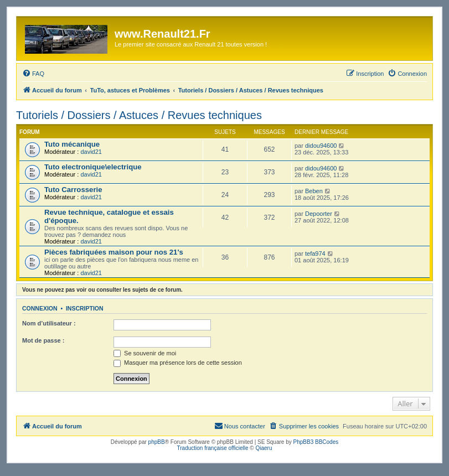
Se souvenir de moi (145, 353)
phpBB (157, 442)
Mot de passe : (43, 340)
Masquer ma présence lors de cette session (178, 363)
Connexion (40, 308)
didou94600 (321, 146)
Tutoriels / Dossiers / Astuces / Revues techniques (139, 115)
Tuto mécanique (72, 144)
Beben (314, 191)
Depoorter (319, 214)
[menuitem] (33, 74)
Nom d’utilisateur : (49, 323)
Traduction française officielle (213, 448)
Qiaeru (264, 448)
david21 (91, 152)
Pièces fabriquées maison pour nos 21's (114, 252)
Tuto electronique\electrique (93, 167)
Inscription (85, 308)
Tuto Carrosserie (73, 190)
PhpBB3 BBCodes (316, 442)
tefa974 (315, 253)
